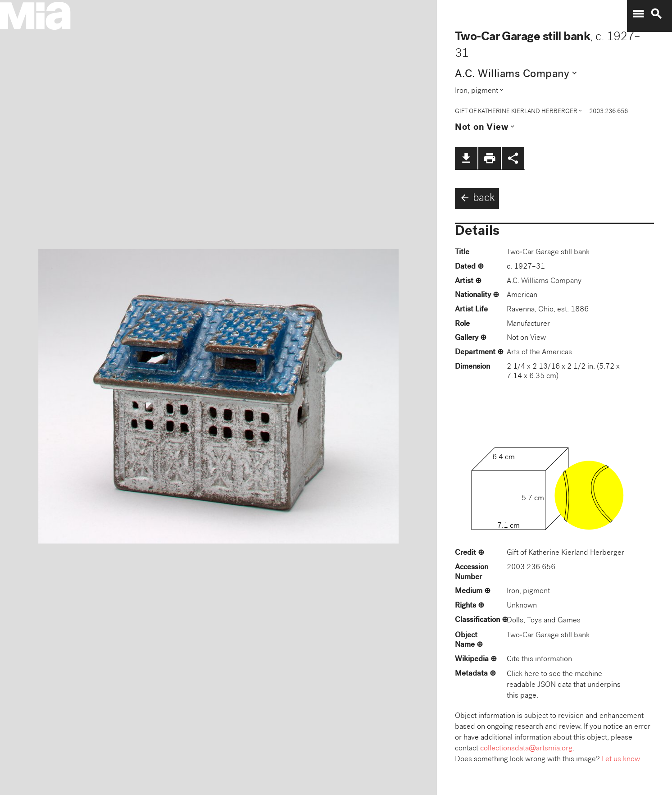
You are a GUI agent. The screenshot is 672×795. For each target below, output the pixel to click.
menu (638, 14)
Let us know (621, 760)
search (656, 14)
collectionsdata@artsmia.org (526, 749)
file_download (466, 158)
